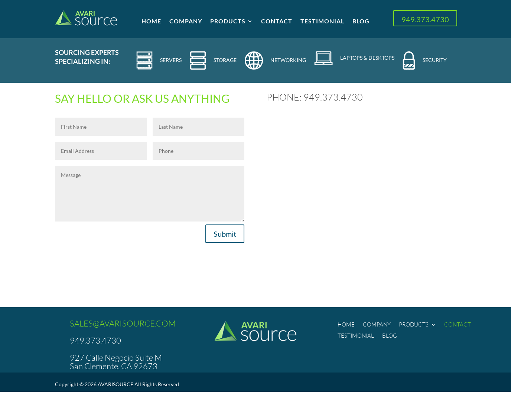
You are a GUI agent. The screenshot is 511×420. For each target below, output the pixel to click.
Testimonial (322, 22)
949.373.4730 (425, 19)
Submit (225, 234)
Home (151, 22)
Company (186, 22)
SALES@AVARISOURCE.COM (123, 323)
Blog (361, 22)
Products (228, 22)
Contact (277, 22)
